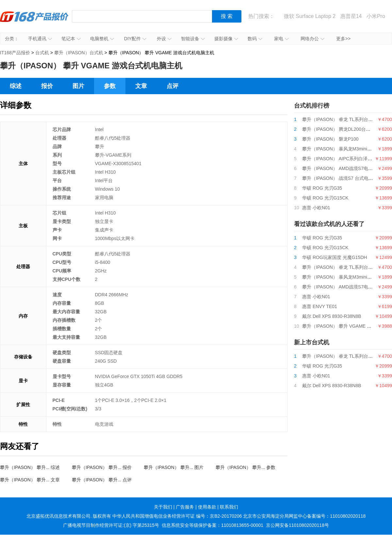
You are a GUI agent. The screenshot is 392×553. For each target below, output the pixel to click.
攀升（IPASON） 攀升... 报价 (102, 467)
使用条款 (207, 507)
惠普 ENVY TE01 (320, 306)
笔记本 (71, 39)
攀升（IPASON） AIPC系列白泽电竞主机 (344, 159)
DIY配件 (135, 39)
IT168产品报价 (34, 21)
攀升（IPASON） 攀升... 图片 (174, 467)
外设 (164, 39)
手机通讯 (40, 39)
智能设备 (193, 39)
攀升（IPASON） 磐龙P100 (330, 139)
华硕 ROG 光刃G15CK (325, 198)
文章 (141, 86)
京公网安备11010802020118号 (297, 525)
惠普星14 (351, 16)
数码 (255, 39)
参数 (110, 86)
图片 (78, 86)
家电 (281, 39)
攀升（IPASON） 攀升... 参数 (245, 467)
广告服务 (185, 507)
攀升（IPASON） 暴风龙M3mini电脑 (339, 149)
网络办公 (312, 39)
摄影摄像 (226, 39)
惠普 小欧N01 (316, 208)
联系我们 (229, 507)
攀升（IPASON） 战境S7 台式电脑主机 (342, 178)
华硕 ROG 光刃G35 (322, 188)
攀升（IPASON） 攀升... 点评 (102, 480)
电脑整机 (102, 39)
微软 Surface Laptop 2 (310, 16)
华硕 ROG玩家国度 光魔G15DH (335, 257)
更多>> (343, 39)
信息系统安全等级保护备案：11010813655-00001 (212, 525)
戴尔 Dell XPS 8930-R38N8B (332, 316)
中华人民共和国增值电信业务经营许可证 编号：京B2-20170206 (177, 516)
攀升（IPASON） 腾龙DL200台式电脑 (341, 129)
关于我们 (163, 507)
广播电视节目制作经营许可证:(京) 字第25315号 (111, 525)
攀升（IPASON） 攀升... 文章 (30, 480)
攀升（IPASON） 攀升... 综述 (30, 467)
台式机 (42, 53)
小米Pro (376, 16)
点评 (172, 86)
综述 (16, 86)
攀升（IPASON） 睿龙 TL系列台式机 (340, 119)
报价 (47, 86)
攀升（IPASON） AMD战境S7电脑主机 (342, 168)
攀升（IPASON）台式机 (79, 53)
